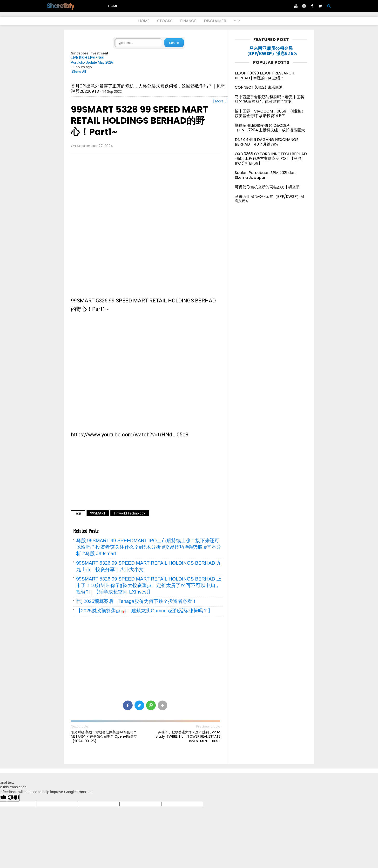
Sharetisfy (61, 6)
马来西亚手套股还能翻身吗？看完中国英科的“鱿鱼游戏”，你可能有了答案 (270, 99)
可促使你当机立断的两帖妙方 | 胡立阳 (269, 187)
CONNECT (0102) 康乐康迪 (259, 87)
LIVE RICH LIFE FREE (87, 58)
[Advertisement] (146, 192)
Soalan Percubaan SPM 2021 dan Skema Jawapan (265, 175)
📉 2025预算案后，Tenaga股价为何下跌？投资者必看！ (137, 601)
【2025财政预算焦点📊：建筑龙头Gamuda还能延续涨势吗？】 (144, 611)
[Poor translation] (13, 798)
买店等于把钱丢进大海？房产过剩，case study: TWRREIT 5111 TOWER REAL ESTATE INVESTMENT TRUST (188, 737)
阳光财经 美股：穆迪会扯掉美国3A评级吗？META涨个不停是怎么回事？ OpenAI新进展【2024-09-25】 (104, 737)
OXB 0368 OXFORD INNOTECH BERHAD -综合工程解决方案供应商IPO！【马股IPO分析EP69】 (271, 159)
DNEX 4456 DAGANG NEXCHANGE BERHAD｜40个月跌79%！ (267, 142)
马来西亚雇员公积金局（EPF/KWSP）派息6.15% (271, 51)
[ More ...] (220, 101)
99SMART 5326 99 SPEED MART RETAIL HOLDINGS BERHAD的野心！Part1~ (139, 121)
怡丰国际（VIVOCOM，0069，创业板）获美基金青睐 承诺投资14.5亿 (270, 114)
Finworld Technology (130, 513)
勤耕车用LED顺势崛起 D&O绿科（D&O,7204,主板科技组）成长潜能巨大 (270, 128)
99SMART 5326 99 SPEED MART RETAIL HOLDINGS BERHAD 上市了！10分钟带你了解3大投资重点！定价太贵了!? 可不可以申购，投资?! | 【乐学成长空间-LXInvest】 (149, 585)
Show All (79, 72)
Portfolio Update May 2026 (92, 62)
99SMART (98, 513)
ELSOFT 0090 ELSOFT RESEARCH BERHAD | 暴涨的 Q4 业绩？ (264, 76)
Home (113, 6)
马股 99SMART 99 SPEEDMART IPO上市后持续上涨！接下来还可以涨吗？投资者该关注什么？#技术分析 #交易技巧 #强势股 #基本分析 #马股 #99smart (149, 547)
